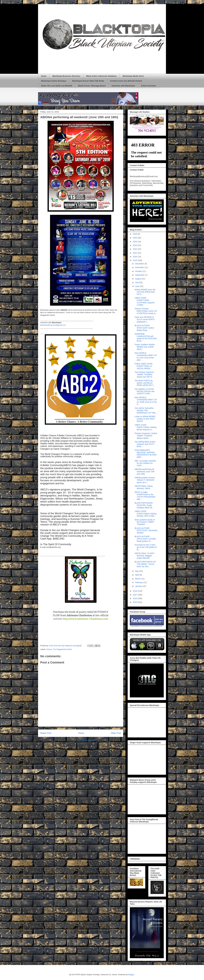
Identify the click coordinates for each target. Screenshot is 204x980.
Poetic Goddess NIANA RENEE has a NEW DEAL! (145, 347)
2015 (135, 602)
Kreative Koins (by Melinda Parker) (126, 81)
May (137, 571)
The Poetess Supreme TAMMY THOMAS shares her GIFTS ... (144, 375)
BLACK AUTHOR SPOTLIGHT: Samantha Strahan (146, 531)
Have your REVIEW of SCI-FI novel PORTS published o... (145, 319)
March (138, 579)
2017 (135, 595)
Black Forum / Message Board (92, 86)
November (140, 267)
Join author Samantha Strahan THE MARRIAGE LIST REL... (146, 410)
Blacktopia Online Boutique (54, 81)
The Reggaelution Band (62, 649)
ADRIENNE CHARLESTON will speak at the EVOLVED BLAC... (146, 337)
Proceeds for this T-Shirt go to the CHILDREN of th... (146, 547)
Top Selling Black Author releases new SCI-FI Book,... (145, 444)
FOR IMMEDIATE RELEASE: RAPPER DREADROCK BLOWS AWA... (146, 454)
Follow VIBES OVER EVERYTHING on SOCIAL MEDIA (144, 366)
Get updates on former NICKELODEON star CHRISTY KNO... (145, 391)
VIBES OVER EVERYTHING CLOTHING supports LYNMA (145, 301)
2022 (135, 249)
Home (44, 76)
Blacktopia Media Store (133, 76)
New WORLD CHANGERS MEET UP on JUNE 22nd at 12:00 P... (146, 401)
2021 (135, 253)
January (139, 586)
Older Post (116, 733)
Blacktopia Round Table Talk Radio (88, 81)
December (140, 264)
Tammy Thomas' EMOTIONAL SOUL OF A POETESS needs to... (146, 311)
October (139, 271)
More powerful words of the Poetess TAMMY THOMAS (145, 522)
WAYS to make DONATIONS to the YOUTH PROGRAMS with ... (145, 496)
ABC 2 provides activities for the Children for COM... (145, 463)
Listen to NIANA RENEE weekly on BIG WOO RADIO (145, 419)
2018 (135, 591)
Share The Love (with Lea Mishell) (57, 86)
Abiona (49, 649)
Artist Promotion (148, 86)
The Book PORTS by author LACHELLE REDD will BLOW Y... (145, 383)
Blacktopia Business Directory (66, 76)
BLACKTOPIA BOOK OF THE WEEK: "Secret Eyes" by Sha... (145, 564)
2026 (135, 234)
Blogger (131, 975)
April (137, 575)
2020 (135, 257)
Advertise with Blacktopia (123, 86)
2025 (135, 238)
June (137, 286)
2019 (135, 260)
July (137, 282)
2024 (135, 242)
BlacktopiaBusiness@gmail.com (53, 325)
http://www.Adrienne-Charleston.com (85, 619)
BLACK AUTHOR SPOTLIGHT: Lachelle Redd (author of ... (145, 539)
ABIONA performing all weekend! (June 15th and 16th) (145, 472)
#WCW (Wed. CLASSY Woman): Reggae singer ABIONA (145, 556)
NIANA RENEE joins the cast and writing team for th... (145, 292)
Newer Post (46, 733)
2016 (135, 598)
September (140, 275)
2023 (135, 245)
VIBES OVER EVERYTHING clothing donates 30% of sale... (146, 514)
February (139, 582)
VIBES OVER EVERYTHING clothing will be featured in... (146, 427)
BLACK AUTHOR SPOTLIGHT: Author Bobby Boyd (144, 328)
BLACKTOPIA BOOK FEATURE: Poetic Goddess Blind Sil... (144, 505)
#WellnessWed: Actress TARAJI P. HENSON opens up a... (145, 480)
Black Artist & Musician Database (101, 76)
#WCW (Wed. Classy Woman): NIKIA (144, 487)
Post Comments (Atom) (86, 740)
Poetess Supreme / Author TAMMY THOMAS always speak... (146, 436)
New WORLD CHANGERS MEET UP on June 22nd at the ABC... (146, 356)
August (138, 279)
